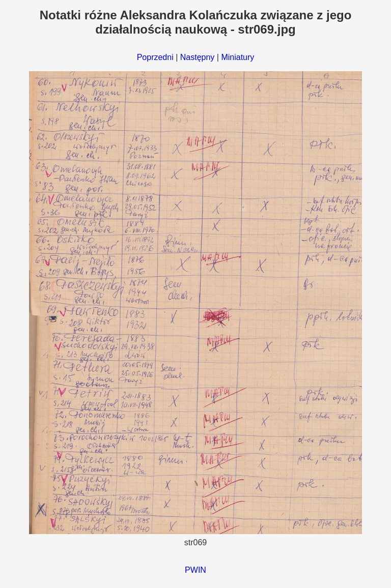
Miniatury (238, 57)
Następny (198, 57)
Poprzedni (155, 57)
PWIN (195, 570)
